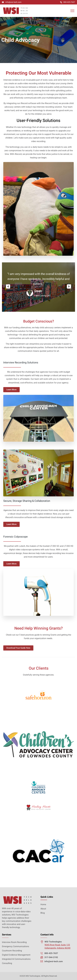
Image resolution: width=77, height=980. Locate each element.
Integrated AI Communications (16, 959)
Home (43, 905)
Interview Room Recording (14, 942)
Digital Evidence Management (16, 955)
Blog (43, 913)
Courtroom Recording (12, 951)
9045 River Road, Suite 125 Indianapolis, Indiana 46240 (57, 946)
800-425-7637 (69, 2)
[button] (8, 286)
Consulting (7, 963)
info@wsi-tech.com (13, 2)
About (43, 909)
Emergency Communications (15, 946)
